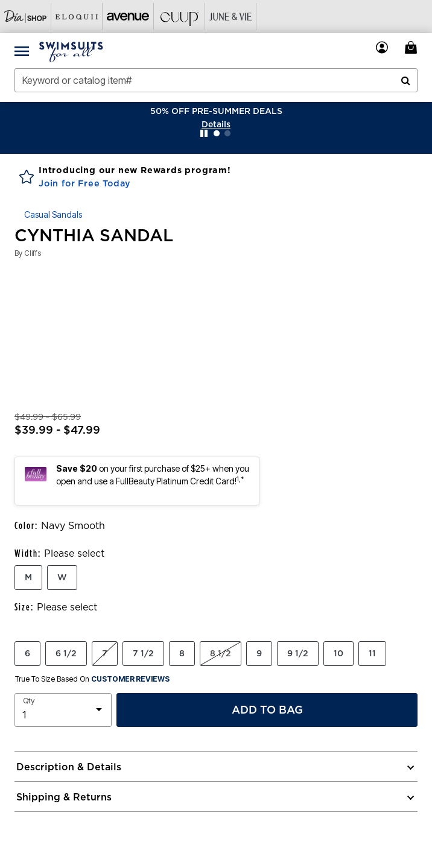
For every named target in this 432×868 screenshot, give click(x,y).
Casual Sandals (53, 214)
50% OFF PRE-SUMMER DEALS (216, 111)
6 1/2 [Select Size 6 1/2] (66, 653)
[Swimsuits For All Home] (71, 51)
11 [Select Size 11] (372, 653)
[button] (216, 124)
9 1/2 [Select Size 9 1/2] (298, 653)
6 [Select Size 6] (27, 653)
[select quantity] (63, 710)
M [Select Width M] (28, 577)
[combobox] (216, 80)
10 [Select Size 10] (338, 653)
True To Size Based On (92, 679)
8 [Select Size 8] (182, 653)
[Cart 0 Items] (413, 47)
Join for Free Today (85, 183)
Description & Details (69, 767)
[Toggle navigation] (22, 51)
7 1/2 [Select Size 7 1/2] (143, 653)
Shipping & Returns (64, 797)
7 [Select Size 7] (105, 653)
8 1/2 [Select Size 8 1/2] (221, 653)
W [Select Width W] (62, 577)
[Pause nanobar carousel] (204, 133)
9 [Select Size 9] (259, 653)
